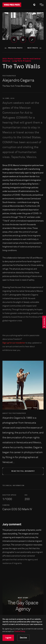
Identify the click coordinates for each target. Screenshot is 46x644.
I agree (8, 638)
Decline (23, 638)
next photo (35, 48)
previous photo (13, 48)
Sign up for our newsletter (14, 343)
